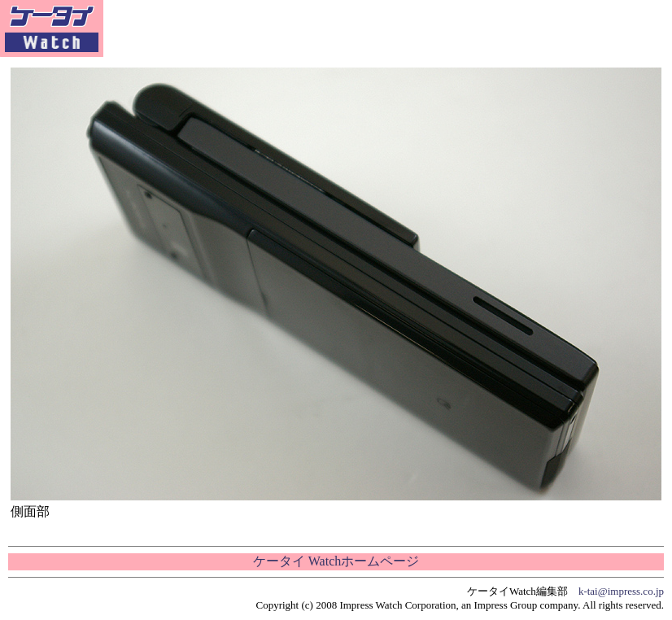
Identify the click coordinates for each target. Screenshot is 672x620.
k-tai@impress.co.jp (621, 591)
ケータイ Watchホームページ (336, 561)
